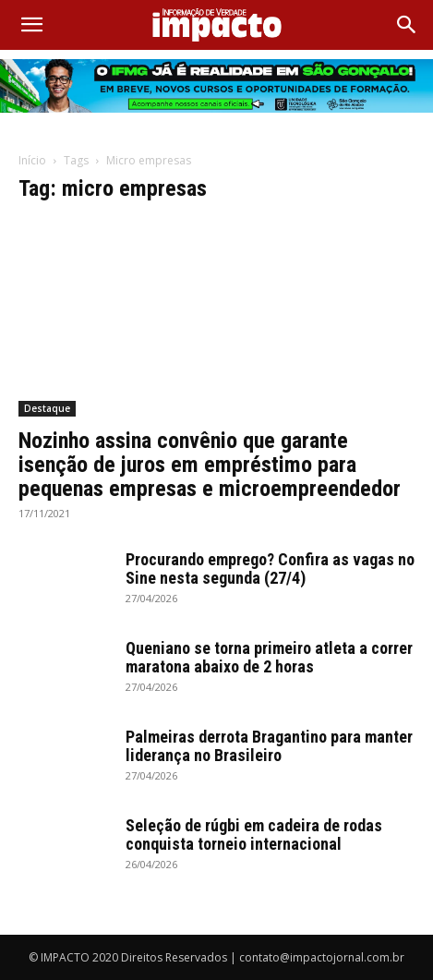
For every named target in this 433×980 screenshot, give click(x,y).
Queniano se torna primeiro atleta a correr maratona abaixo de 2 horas (269, 657)
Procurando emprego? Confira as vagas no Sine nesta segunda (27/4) (270, 569)
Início (32, 160)
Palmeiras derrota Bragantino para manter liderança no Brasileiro (269, 746)
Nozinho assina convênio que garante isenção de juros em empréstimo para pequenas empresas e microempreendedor (210, 465)
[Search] (407, 25)
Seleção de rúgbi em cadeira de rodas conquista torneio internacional (254, 835)
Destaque (47, 408)
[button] (31, 25)
